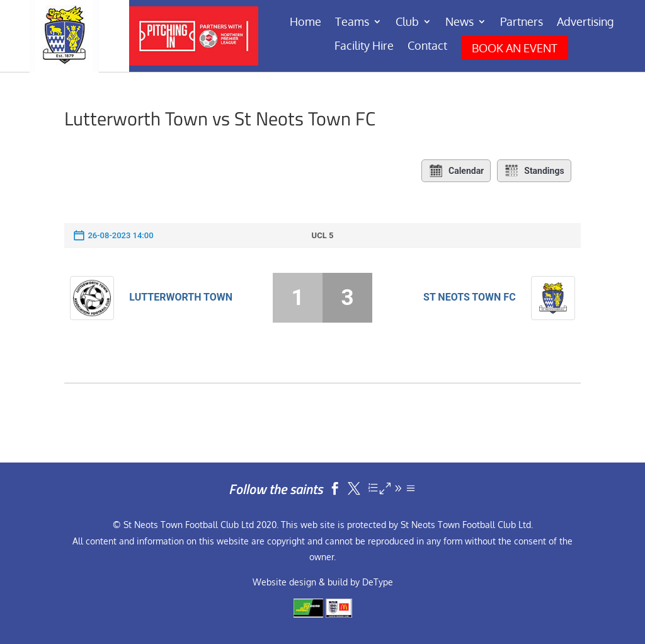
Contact (427, 47)
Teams (352, 23)
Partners (522, 23)
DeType (378, 582)
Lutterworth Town (181, 297)
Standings (534, 171)
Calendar (456, 171)
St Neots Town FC (470, 297)
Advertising (585, 23)
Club (407, 23)
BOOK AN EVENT (515, 48)
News (459, 23)
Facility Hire (364, 47)
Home (305, 23)
